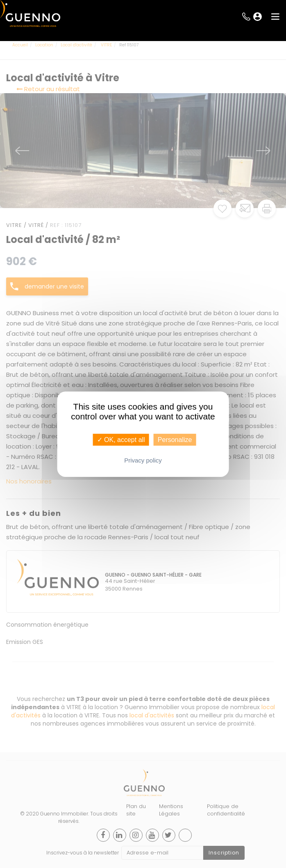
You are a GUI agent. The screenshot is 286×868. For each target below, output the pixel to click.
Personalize (175, 439)
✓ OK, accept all (121, 439)
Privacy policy (143, 460)
